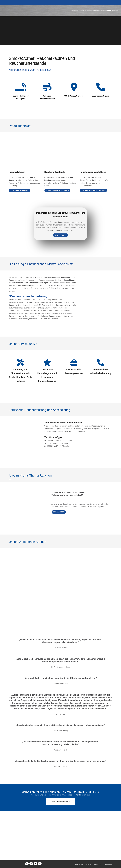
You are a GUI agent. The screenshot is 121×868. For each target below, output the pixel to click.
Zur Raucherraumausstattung (93, 190)
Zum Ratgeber (59, 512)
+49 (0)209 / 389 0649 (24, 844)
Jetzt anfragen (60, 235)
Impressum (108, 864)
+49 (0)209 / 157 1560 (61, 844)
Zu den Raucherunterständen (58, 190)
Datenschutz (98, 864)
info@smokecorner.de (23, 850)
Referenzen (79, 864)
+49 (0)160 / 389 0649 (23, 847)
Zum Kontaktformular (60, 802)
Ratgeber (88, 864)
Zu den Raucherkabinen (20, 190)
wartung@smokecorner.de (62, 847)
